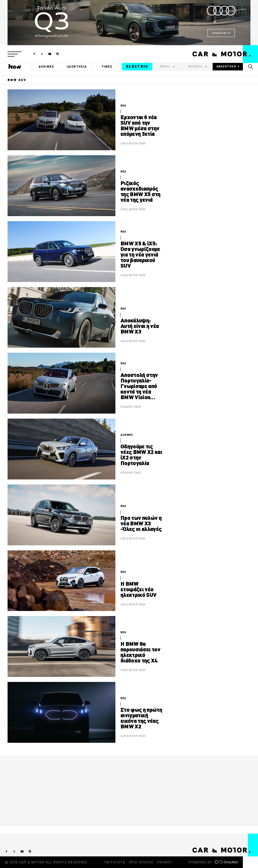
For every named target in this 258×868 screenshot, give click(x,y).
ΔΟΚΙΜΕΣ (46, 67)
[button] (14, 54)
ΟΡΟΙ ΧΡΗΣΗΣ (141, 862)
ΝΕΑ (123, 106)
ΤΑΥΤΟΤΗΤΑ (115, 862)
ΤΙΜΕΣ (107, 67)
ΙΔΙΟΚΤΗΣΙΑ (77, 67)
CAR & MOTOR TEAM (133, 143)
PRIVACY (165, 862)
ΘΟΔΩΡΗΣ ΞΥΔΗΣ (131, 407)
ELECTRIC (137, 66)
